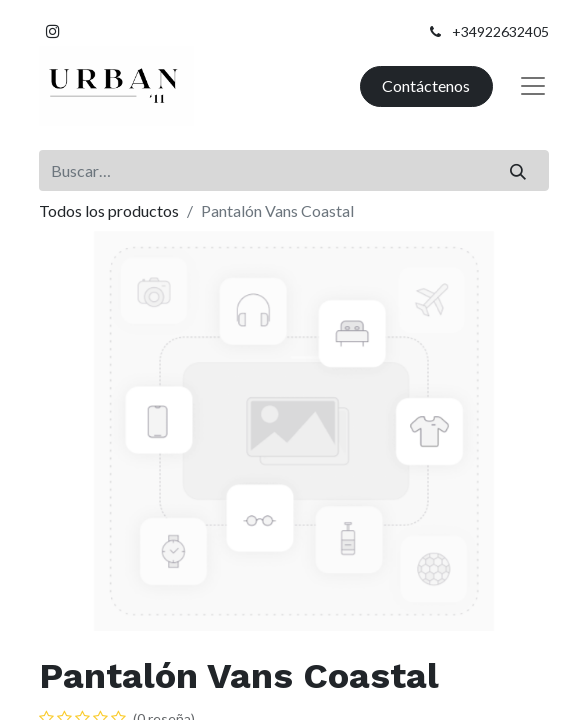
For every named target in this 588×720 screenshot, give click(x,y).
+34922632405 (500, 31)
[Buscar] (518, 170)
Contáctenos (426, 85)
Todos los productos (109, 210)
